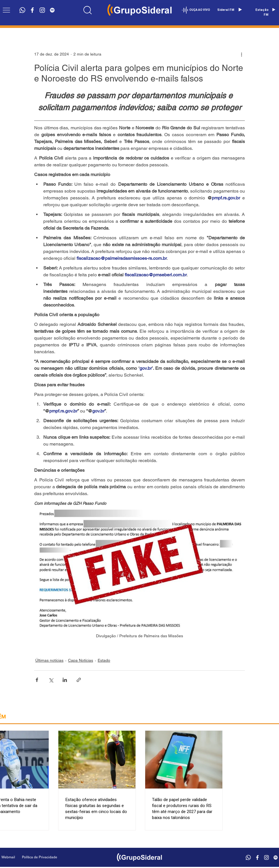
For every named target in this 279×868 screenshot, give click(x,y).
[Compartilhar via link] (79, 680)
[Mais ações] (241, 54)
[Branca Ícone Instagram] (42, 10)
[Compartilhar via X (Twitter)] (51, 680)
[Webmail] (8, 857)
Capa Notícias (81, 660)
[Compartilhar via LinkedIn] (65, 680)
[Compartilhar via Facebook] (37, 680)
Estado (104, 660)
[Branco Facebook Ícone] (32, 10)
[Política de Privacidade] (54, 857)
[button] (6, 10)
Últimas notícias (49, 660)
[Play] (240, 10)
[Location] (87, 10)
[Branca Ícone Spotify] (52, 10)
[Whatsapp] (22, 10)
